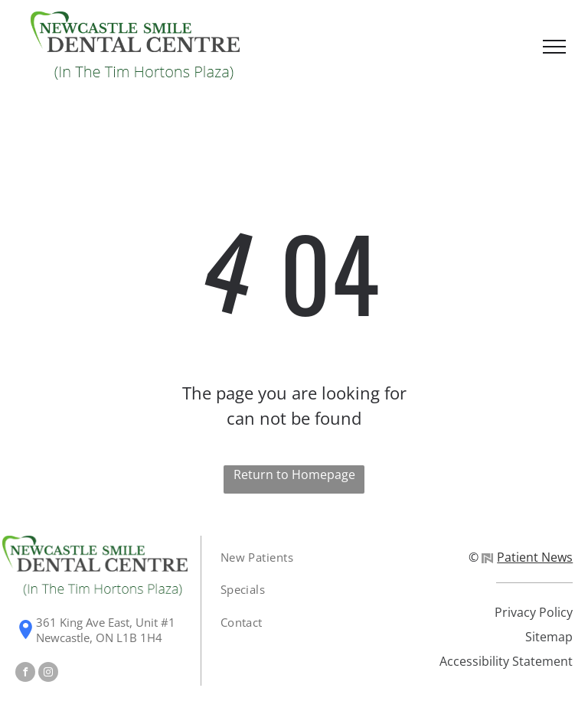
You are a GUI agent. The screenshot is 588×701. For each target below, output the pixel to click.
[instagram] (48, 674)
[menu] (554, 47)
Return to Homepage (294, 474)
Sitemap (549, 637)
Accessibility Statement (506, 661)
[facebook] (25, 674)
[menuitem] (267, 558)
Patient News (527, 557)
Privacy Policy (534, 612)
